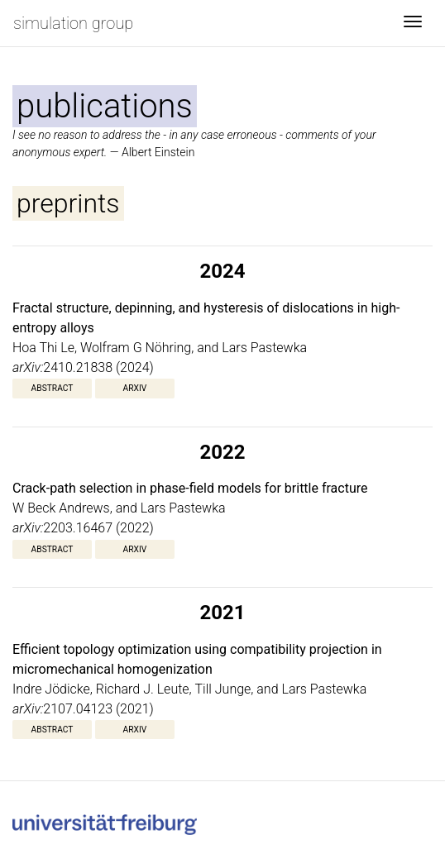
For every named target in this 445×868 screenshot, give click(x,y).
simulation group (73, 23)
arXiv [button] (135, 388)
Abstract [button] (53, 388)
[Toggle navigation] (413, 23)
